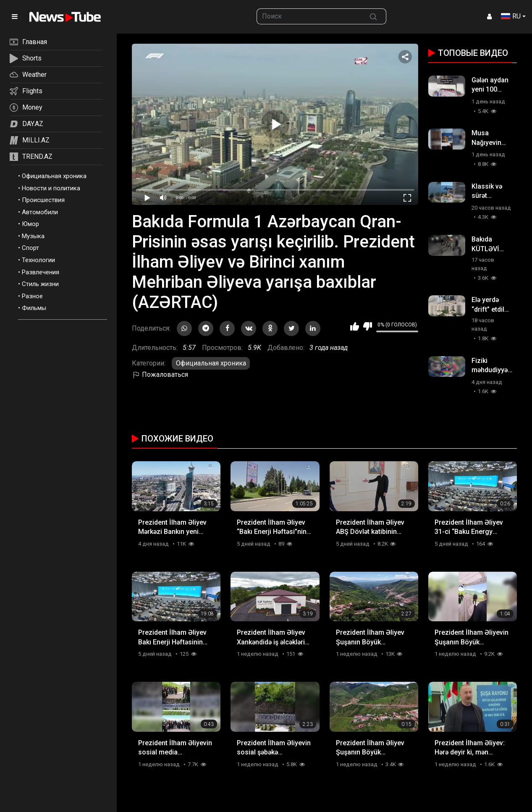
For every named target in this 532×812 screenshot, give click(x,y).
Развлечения (41, 272)
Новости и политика (51, 188)
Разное (32, 296)
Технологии (38, 260)
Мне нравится (355, 326)
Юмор (30, 224)
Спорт (30, 248)
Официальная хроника (54, 176)
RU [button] (511, 16)
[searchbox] (309, 16)
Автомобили (40, 212)
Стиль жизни (40, 284)
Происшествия (43, 200)
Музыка (33, 236)
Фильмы (34, 308)
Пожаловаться (160, 374)
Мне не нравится (368, 326)
